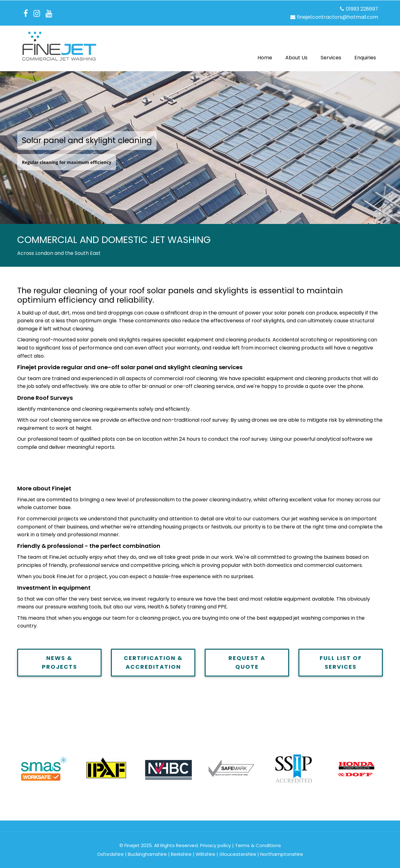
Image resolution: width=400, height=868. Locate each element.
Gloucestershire (238, 854)
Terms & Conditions (258, 845)
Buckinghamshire (147, 854)
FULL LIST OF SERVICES (341, 662)
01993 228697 (358, 9)
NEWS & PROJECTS (60, 662)
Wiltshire (205, 854)
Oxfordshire (110, 854)
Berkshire (181, 854)
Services (331, 58)
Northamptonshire (282, 854)
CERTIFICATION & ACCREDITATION (153, 662)
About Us (296, 58)
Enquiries (365, 58)
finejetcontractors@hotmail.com (334, 17)
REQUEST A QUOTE (247, 662)
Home (265, 58)
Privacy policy (215, 845)
